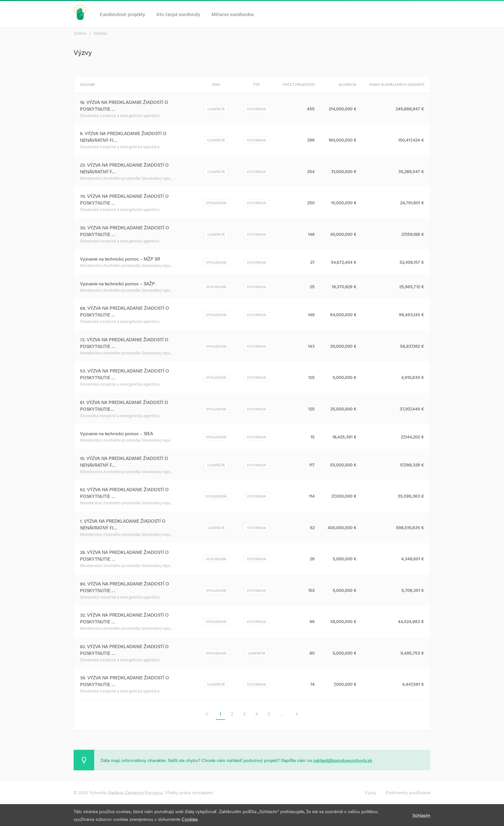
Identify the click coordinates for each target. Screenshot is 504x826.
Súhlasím (421, 815)
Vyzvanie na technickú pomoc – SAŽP (117, 283)
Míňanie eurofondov (233, 14)
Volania (100, 33)
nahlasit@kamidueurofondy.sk (343, 760)
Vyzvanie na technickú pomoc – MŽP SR (120, 259)
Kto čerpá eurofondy (178, 14)
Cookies (190, 819)
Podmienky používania (408, 792)
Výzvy (370, 792)
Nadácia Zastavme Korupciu (135, 792)
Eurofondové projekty (122, 14)
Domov (80, 33)
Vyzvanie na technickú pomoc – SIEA (117, 433)
